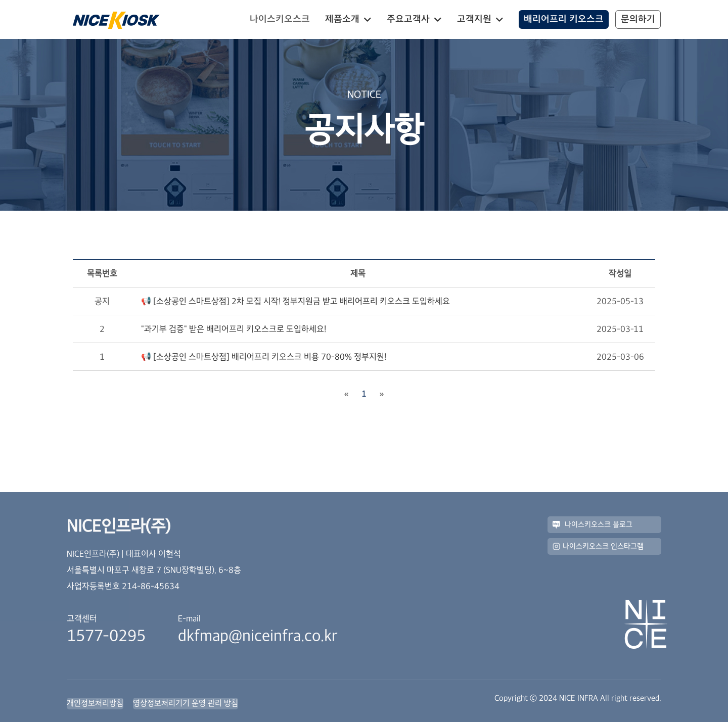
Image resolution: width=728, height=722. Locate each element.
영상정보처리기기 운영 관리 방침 (186, 703)
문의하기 (638, 19)
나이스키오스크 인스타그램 (598, 546)
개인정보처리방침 (95, 703)
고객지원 (474, 19)
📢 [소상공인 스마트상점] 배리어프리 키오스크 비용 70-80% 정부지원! (264, 357)
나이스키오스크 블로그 (593, 525)
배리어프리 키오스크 (564, 19)
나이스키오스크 (280, 19)
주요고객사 (408, 19)
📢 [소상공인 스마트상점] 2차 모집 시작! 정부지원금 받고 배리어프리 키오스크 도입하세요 (295, 301)
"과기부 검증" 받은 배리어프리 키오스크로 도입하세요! (234, 329)
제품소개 (342, 19)
